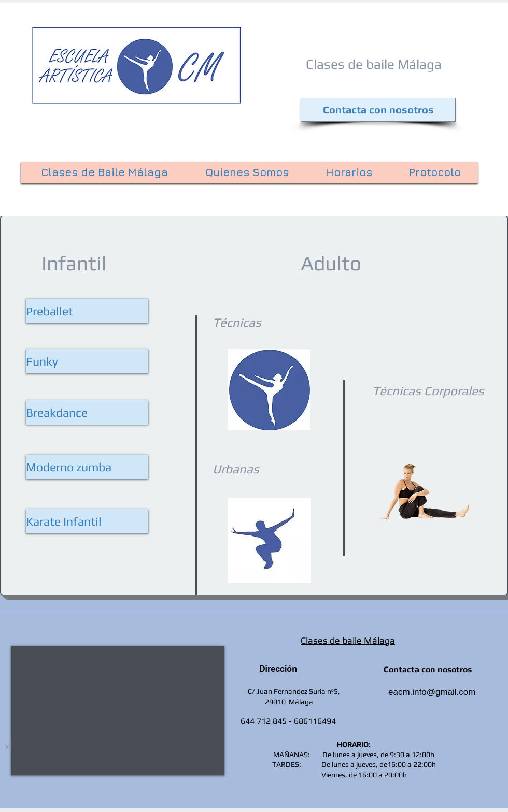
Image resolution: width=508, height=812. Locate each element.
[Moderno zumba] (87, 467)
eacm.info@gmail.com (432, 692)
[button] (87, 521)
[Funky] (87, 361)
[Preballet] (87, 311)
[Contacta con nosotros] (378, 110)
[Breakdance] (87, 412)
